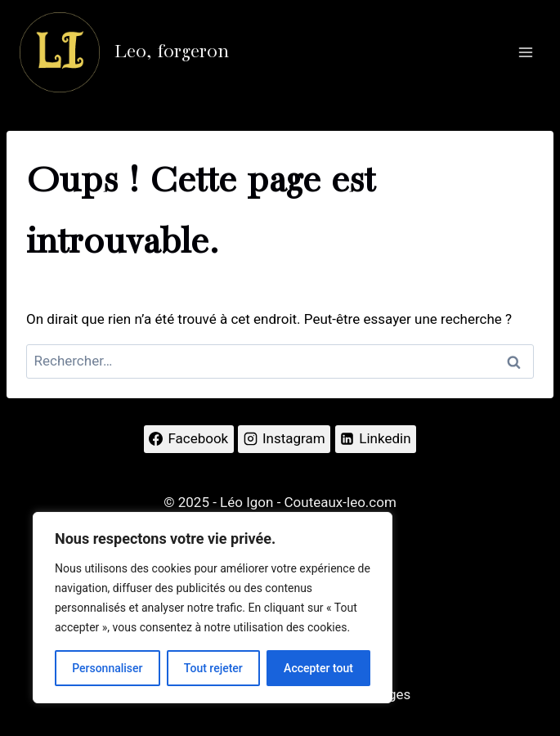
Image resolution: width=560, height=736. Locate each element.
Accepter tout (318, 668)
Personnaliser (107, 668)
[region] (213, 608)
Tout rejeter (213, 668)
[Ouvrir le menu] (525, 52)
